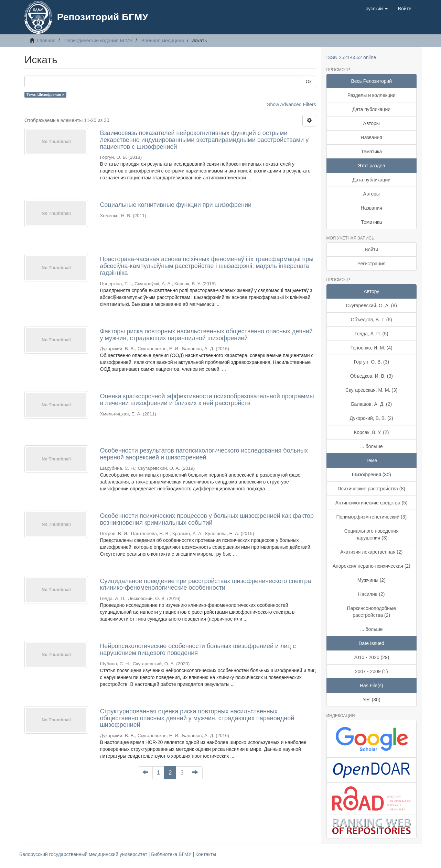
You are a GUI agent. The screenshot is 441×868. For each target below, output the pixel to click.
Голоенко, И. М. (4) (372, 348)
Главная (46, 41)
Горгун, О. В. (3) (371, 362)
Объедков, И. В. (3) (372, 376)
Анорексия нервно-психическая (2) (372, 566)
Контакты (206, 854)
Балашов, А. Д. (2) (371, 404)
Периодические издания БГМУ (99, 41)
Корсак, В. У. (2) (371, 432)
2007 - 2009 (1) (372, 671)
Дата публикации (371, 109)
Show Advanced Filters (291, 104)
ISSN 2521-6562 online (351, 57)
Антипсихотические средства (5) (372, 503)
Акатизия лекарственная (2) (371, 552)
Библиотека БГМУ (172, 854)
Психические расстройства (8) (372, 489)
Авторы (372, 123)
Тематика (371, 152)
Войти (371, 249)
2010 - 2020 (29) (372, 657)
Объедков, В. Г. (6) (372, 320)
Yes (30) (372, 700)
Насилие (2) (372, 594)
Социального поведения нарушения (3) (372, 534)
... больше (372, 446)
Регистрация (372, 264)
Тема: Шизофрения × (45, 94)
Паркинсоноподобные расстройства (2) (372, 612)
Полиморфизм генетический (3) (371, 517)
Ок (308, 81)
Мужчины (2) (372, 580)
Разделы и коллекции (372, 95)
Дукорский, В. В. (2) (371, 418)
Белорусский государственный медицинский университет (84, 854)
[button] (377, 9)
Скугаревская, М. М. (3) (371, 390)
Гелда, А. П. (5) (372, 334)
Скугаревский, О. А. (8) (372, 305)
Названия (372, 137)
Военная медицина (163, 41)
